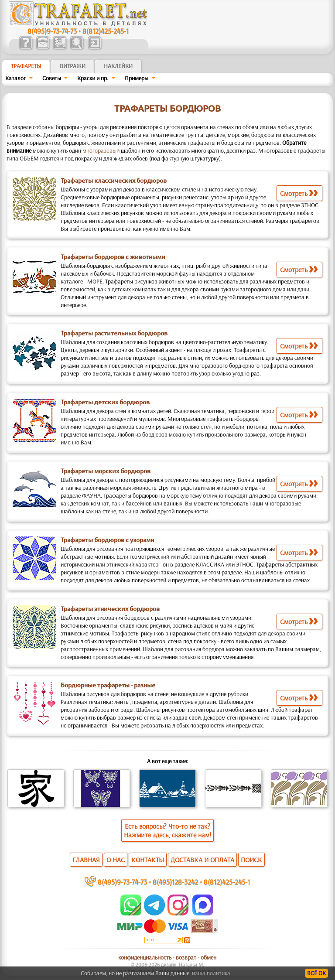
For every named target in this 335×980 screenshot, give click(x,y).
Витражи (73, 66)
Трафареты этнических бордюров (110, 609)
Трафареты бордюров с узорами (108, 540)
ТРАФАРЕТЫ (26, 66)
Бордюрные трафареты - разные (108, 685)
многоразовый (101, 150)
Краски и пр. (93, 78)
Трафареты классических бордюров (114, 181)
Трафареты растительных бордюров (114, 333)
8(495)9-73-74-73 (52, 31)
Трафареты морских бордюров (106, 471)
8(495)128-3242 (175, 882)
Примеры (137, 78)
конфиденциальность (145, 957)
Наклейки (118, 66)
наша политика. (212, 973)
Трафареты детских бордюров (105, 402)
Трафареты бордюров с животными (113, 257)
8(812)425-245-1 (106, 31)
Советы (52, 78)
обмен (209, 957)
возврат (186, 957)
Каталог (15, 78)
